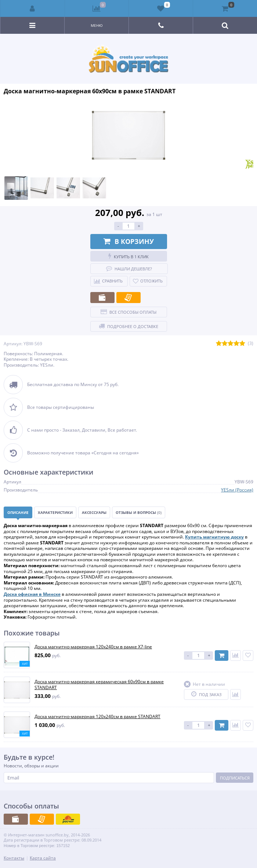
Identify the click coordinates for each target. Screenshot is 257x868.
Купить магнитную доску (214, 537)
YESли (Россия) (237, 490)
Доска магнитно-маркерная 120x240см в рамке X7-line (93, 647)
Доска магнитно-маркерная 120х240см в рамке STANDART (97, 717)
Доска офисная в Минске (32, 594)
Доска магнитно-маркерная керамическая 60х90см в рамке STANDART (99, 685)
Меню (97, 25)
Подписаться (235, 778)
